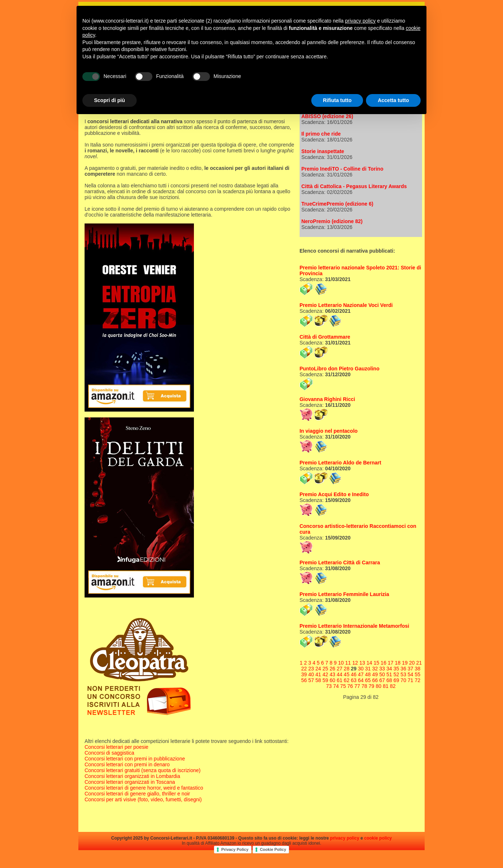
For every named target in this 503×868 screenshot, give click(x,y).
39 (304, 674)
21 (419, 663)
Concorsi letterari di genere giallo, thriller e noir (137, 794)
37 (410, 669)
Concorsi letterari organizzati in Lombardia (132, 776)
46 (354, 674)
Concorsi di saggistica (109, 753)
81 (386, 686)
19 (405, 663)
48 (368, 674)
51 (389, 674)
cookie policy (378, 838)
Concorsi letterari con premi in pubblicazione (135, 759)
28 (347, 669)
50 (382, 674)
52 (396, 674)
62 (347, 680)
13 (362, 663)
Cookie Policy (273, 849)
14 (369, 663)
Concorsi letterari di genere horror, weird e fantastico (144, 788)
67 (382, 680)
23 (311, 669)
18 (398, 663)
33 (382, 669)
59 (325, 680)
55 (418, 674)
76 (350, 686)
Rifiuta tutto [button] (337, 100)
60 (332, 680)
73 (329, 686)
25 (325, 669)
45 (347, 674)
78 (364, 686)
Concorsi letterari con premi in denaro (127, 764)
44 (340, 674)
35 (396, 669)
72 (418, 680)
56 (304, 680)
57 (311, 680)
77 (357, 686)
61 (340, 680)
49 (375, 674)
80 (379, 686)
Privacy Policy (235, 849)
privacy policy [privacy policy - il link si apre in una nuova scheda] (360, 21)
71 (410, 680)
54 (410, 674)
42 (325, 674)
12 (355, 663)
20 (412, 663)
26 (332, 669)
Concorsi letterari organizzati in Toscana (130, 782)
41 (318, 674)
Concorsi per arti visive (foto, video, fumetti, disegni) (143, 799)
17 (391, 663)
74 (336, 686)
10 (341, 663)
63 (354, 680)
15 (377, 663)
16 (383, 663)
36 (403, 669)
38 (418, 669)
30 (361, 669)
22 (304, 669)
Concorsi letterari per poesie (116, 747)
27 (340, 669)
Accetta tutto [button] (393, 100)
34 (389, 669)
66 (375, 680)
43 (332, 674)
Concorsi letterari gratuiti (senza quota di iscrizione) (143, 770)
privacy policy (345, 838)
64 (361, 680)
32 (375, 669)
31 (368, 669)
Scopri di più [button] (110, 100)
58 (318, 680)
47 (361, 674)
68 (389, 680)
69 (396, 680)
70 (403, 680)
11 (348, 663)
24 (318, 669)
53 (403, 674)
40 (311, 674)
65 (368, 680)
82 (393, 686)
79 (371, 686)
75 (343, 686)
